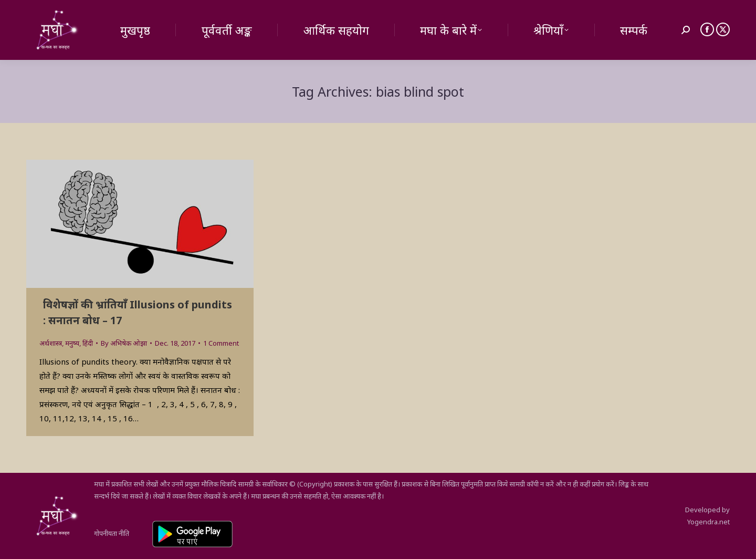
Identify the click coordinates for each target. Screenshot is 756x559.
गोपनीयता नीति (112, 533)
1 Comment (221, 343)
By (124, 343)
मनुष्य (72, 343)
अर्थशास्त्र (51, 343)
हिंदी (88, 343)
